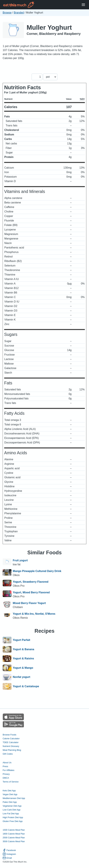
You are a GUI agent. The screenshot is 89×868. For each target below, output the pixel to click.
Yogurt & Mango (23, 668)
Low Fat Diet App (11, 814)
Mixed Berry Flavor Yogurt (29, 603)
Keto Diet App (9, 791)
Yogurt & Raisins (23, 659)
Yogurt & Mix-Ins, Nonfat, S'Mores (34, 614)
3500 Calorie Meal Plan (14, 841)
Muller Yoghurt (49, 27)
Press (5, 766)
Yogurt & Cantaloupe (26, 686)
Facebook (9, 850)
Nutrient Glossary (11, 746)
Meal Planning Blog (12, 750)
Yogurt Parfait (22, 640)
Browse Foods (9, 735)
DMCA (6, 778)
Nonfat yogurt (22, 677)
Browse (7, 13)
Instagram (9, 854)
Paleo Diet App (10, 802)
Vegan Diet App (10, 794)
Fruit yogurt (20, 560)
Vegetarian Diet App (12, 806)
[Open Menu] (83, 5)
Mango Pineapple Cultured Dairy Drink (37, 571)
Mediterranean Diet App (14, 798)
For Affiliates (8, 770)
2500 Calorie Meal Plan (14, 838)
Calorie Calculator (11, 739)
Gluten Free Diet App (13, 821)
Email (7, 858)
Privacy (6, 774)
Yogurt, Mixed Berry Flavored (31, 592)
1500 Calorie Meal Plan (14, 830)
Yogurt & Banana (24, 649)
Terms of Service (11, 782)
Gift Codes (8, 754)
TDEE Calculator (11, 742)
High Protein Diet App (13, 817)
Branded (19, 13)
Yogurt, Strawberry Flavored (31, 582)
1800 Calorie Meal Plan (14, 834)
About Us (7, 763)
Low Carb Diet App (12, 810)
